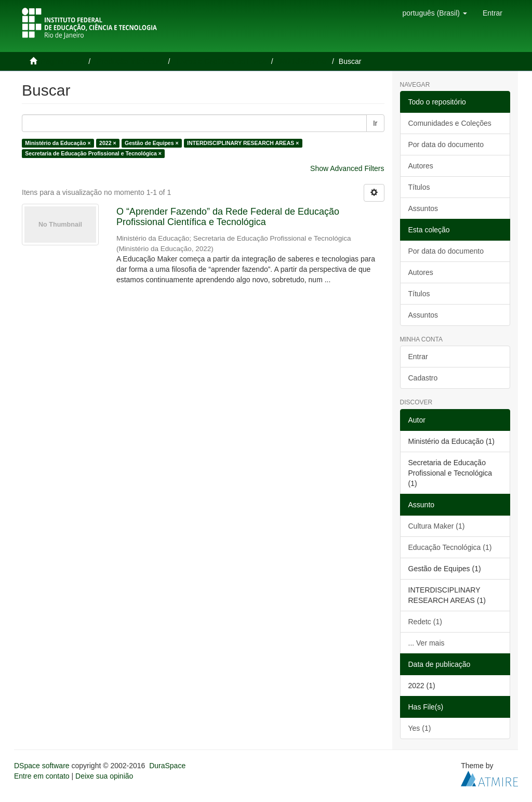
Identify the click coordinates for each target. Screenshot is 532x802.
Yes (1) (420, 728)
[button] (434, 13)
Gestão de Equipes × (152, 143)
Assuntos (423, 208)
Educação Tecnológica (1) (450, 547)
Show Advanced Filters (347, 168)
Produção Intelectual (130, 61)
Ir (375, 123)
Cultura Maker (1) (437, 526)
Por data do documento (446, 144)
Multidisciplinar (303, 61)
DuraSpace (167, 766)
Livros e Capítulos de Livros (222, 61)
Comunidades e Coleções (450, 123)
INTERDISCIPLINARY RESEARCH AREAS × (243, 143)
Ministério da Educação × (58, 143)
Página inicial (63, 61)
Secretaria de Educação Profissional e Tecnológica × (93, 153)
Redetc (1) (425, 622)
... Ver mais (427, 643)
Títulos (419, 187)
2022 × (108, 143)
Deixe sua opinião (104, 776)
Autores (421, 166)
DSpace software (42, 766)
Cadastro (423, 378)
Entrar (418, 357)
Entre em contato (42, 776)
